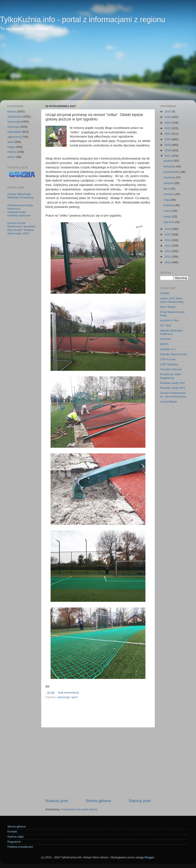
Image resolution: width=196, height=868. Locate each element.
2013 (168, 246)
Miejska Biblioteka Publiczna (172, 332)
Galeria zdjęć (16, 837)
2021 (168, 134)
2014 (168, 240)
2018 (168, 150)
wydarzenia (15, 117)
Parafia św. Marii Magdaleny (171, 376)
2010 (168, 262)
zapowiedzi (14, 132)
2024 (168, 117)
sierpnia (169, 183)
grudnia (169, 161)
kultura (12, 111)
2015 (168, 234)
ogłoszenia (14, 137)
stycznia (169, 222)
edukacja (13, 127)
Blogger (149, 857)
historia (12, 152)
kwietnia (169, 205)
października (172, 172)
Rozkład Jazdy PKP (173, 383)
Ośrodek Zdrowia (171, 369)
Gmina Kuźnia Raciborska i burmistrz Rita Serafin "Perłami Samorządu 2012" (21, 228)
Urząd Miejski (169, 402)
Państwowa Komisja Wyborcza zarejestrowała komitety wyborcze (20, 210)
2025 (168, 111)
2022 (168, 128)
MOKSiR (166, 339)
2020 (168, 139)
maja (167, 200)
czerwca (169, 194)
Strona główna (98, 801)
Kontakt (12, 832)
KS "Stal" (166, 325)
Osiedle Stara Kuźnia (174, 354)
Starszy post (140, 801)
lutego (168, 216)
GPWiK (165, 293)
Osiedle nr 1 (168, 349)
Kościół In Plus (170, 320)
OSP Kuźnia (168, 359)
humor (11, 157)
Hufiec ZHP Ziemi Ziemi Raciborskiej (172, 300)
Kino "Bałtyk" (168, 307)
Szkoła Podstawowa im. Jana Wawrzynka (173, 395)
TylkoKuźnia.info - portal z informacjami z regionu (83, 20)
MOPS (164, 344)
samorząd (63, 697)
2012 (168, 251)
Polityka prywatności (20, 847)
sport (74, 697)
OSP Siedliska (169, 364)
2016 (168, 229)
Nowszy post (57, 801)
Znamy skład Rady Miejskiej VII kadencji (21, 196)
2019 (168, 145)
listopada (170, 166)
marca (168, 211)
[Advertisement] (98, 68)
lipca (167, 189)
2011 (168, 257)
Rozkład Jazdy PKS (173, 388)
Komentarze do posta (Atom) (79, 809)
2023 (168, 123)
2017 (168, 156)
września (170, 177)
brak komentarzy (68, 693)
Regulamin (14, 842)
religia (11, 147)
